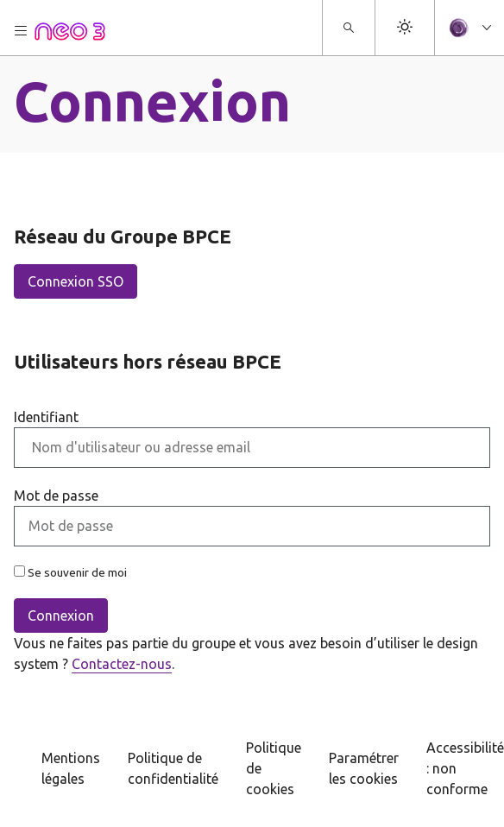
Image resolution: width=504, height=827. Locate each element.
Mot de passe (56, 496)
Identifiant (46, 417)
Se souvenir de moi (70, 572)
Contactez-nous (122, 664)
